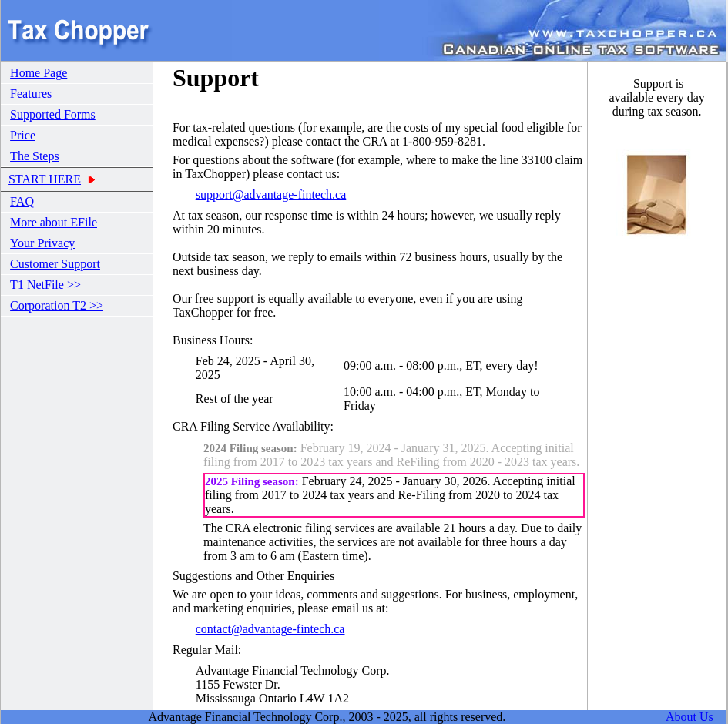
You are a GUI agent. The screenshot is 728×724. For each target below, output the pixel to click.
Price (23, 135)
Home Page (39, 73)
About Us (689, 717)
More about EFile (54, 222)
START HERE (45, 179)
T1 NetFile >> (45, 285)
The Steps (35, 156)
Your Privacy (42, 243)
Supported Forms (53, 114)
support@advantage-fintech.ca (271, 194)
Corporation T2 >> (57, 305)
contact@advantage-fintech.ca (270, 629)
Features (31, 94)
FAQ (22, 201)
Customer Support (55, 264)
